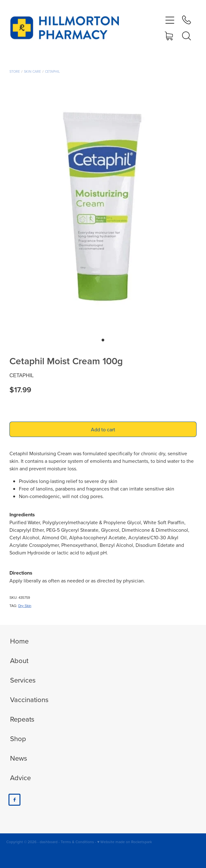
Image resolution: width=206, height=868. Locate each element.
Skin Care (32, 71)
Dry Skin (25, 606)
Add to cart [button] (103, 429)
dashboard (49, 842)
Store (15, 71)
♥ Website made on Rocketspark (125, 842)
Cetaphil (53, 71)
